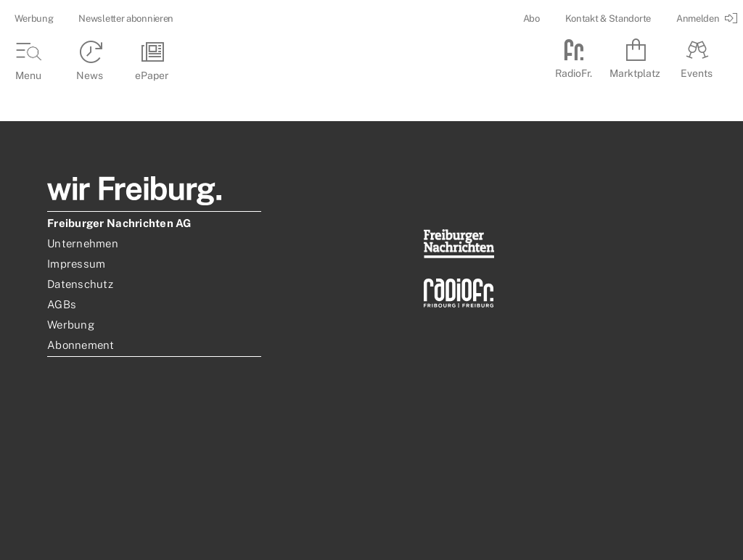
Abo (531, 18)
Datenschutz (80, 284)
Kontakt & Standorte (608, 18)
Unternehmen (83, 243)
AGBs (62, 304)
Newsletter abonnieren (126, 18)
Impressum (76, 264)
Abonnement (81, 345)
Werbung (34, 18)
